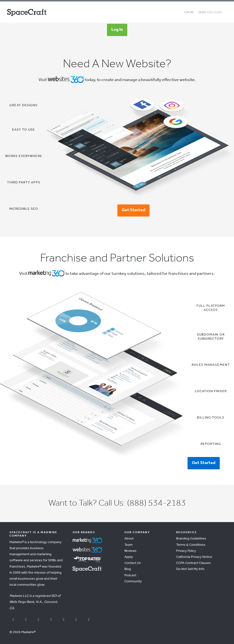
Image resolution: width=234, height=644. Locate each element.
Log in (189, 12)
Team (128, 545)
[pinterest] (76, 620)
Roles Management (211, 365)
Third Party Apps (24, 183)
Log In (117, 30)
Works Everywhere (24, 156)
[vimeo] (89, 620)
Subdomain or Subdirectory (211, 337)
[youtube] (26, 620)
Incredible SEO (24, 209)
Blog (128, 569)
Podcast (130, 575)
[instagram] (51, 620)
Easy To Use (24, 130)
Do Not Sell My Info (190, 569)
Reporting (211, 444)
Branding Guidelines (191, 539)
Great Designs (23, 105)
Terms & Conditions (191, 545)
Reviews (130, 551)
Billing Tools (211, 418)
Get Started (133, 210)
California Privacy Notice (194, 557)
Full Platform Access (211, 308)
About (129, 539)
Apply (129, 557)
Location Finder (211, 391)
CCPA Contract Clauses (193, 563)
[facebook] (13, 620)
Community (133, 581)
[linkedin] (64, 620)
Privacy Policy (186, 551)
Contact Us (133, 563)
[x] (38, 620)
